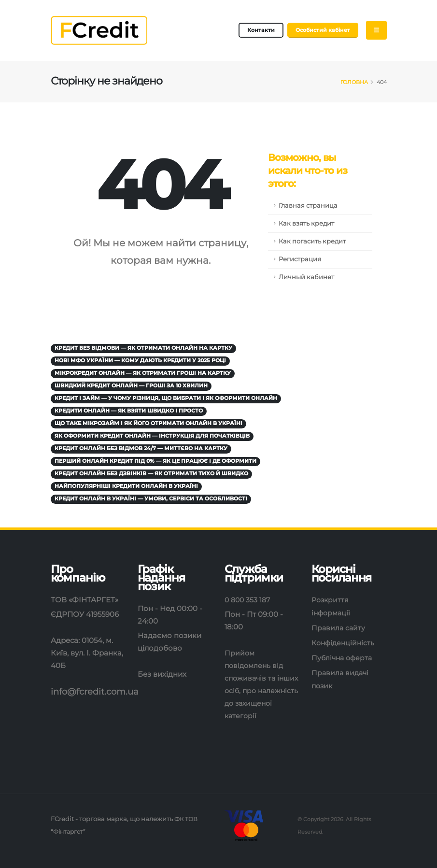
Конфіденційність (345, 643)
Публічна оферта (343, 658)
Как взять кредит (306, 223)
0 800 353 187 (249, 600)
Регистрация (300, 259)
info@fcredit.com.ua (97, 691)
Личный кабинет (306, 277)
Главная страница (308, 206)
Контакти (261, 30)
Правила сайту (339, 628)
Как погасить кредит (312, 241)
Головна (354, 82)
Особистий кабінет (323, 30)
